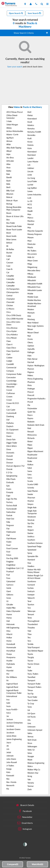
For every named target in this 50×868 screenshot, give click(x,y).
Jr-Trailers (10, 766)
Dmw (9, 449)
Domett (10, 456)
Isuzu (9, 706)
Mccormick (32, 254)
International (12, 696)
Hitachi (9, 634)
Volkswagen (32, 746)
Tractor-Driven (33, 664)
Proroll (30, 402)
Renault (31, 432)
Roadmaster (32, 455)
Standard (31, 560)
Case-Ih (9, 269)
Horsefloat (11, 651)
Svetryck (31, 591)
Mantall (31, 224)
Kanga (9, 769)
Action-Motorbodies (15, 131)
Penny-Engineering (35, 379)
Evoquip (10, 492)
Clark (8, 354)
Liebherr (31, 168)
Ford (8, 552)
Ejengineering (12, 476)
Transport (31, 680)
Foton (9, 555)
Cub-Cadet (11, 410)
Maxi (29, 241)
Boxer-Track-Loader (14, 230)
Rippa (30, 445)
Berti (8, 187)
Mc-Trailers (32, 251)
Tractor (30, 661)
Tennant (31, 614)
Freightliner (11, 565)
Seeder (30, 494)
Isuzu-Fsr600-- (12, 709)
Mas (29, 228)
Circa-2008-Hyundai (15, 319)
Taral (29, 601)
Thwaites (31, 628)
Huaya (9, 654)
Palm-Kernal (32, 359)
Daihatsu (10, 423)
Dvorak (9, 469)
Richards (31, 438)
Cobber (9, 358)
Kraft (30, 138)
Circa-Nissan (12, 338)
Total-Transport (34, 647)
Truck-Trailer (32, 697)
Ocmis (30, 339)
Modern (31, 309)
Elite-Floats (11, 479)
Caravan (10, 263)
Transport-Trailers (34, 687)
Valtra (30, 733)
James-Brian (11, 736)
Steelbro (31, 566)
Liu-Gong (31, 178)
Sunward (31, 585)
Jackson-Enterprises (15, 723)
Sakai (30, 468)
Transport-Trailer (34, 684)
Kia (8, 789)
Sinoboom (32, 517)
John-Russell (12, 762)
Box (8, 220)
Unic (29, 723)
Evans (9, 489)
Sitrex (30, 527)
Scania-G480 (33, 484)
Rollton (30, 465)
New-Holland (33, 323)
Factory (9, 502)
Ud (29, 710)
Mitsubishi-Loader (35, 290)
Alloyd (9, 151)
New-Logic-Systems (36, 326)
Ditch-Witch (12, 446)
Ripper (30, 448)
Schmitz (31, 488)
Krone (30, 142)
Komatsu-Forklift (34, 132)
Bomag (9, 204)
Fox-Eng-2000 (12, 558)
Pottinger (31, 389)
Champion (11, 299)
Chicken (10, 305)
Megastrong (32, 267)
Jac (8, 716)
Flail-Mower (11, 539)
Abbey (9, 128)
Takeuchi (31, 598)
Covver (9, 390)
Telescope (31, 611)
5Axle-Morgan (12, 125)
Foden (9, 542)
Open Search (16, 13)
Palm (29, 356)
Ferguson (10, 525)
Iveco (9, 713)
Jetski (9, 752)
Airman (9, 141)
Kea (8, 779)
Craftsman (11, 393)
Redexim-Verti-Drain (36, 425)
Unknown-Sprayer (35, 730)
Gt (7, 601)
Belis (8, 184)
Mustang (31, 319)
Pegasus (31, 372)
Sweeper (31, 595)
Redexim (31, 422)
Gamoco (10, 585)
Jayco (9, 743)
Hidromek (10, 624)
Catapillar (10, 276)
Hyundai (10, 671)
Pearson (31, 369)
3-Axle (9, 121)
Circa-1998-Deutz (14, 315)
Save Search (34, 13)
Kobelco (31, 125)
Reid (29, 428)
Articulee (10, 161)
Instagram (25, 829)
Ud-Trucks (32, 717)
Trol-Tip (30, 694)
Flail (8, 535)
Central (9, 296)
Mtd (29, 316)
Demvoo (10, 433)
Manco (30, 218)
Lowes (30, 191)
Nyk (29, 336)
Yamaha (31, 783)
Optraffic (31, 349)
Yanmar (31, 786)
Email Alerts (25, 823)
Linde (30, 175)
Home (9, 641)
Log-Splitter (32, 188)
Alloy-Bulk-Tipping (14, 148)
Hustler (9, 661)
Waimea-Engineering (36, 763)
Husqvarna (11, 657)
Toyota (30, 654)
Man (29, 214)
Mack (30, 208)
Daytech (10, 426)
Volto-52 (31, 750)
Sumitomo (32, 581)
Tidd (29, 631)
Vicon (30, 743)
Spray (30, 553)
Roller (30, 461)
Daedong (10, 416)
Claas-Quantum (13, 351)
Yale (29, 779)
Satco (30, 478)
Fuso (8, 578)
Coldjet (9, 361)
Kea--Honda (11, 782)
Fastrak (9, 515)
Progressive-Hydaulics (36, 399)
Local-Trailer (32, 181)
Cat (8, 272)
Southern (31, 540)
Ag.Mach (10, 138)
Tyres (30, 707)
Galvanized (11, 581)
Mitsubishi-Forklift (35, 284)
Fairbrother (11, 512)
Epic (8, 486)
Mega (30, 264)
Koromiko (31, 135)
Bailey (9, 171)
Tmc (29, 638)
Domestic (10, 453)
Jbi (8, 746)
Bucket (9, 253)
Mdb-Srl (31, 257)
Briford (9, 243)
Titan (30, 634)
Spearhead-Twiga (34, 546)
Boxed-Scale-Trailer (14, 226)
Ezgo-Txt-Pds (12, 499)
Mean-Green (33, 261)
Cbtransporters (13, 292)
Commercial (11, 368)
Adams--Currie (12, 134)
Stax (29, 563)
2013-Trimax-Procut (15, 112)
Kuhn (30, 148)
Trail (29, 667)
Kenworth (10, 785)
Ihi (7, 680)
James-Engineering (14, 739)
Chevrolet (10, 302)
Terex (30, 618)
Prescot (31, 392)
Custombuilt (11, 413)
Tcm (29, 608)
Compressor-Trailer (14, 374)
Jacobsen (10, 726)
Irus (8, 700)
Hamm (9, 614)
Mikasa (30, 274)
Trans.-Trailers (33, 674)
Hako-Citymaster (13, 611)
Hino (8, 631)
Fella (8, 522)
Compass (10, 371)
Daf (8, 420)
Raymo (30, 418)
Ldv (29, 165)
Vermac (31, 737)
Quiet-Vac (32, 412)
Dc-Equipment (12, 430)
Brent (9, 233)
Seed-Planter (33, 491)
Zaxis (30, 789)
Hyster (9, 667)
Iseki (8, 703)
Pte (29, 405)
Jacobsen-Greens (13, 729)
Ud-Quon (31, 713)
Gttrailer (10, 605)
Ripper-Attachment (35, 451)
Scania (30, 481)
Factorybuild (11, 509)
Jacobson (10, 733)
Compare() (13, 864)
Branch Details (25, 805)
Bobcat (9, 197)
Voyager (31, 756)
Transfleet (31, 677)
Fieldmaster (11, 532)
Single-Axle (32, 507)
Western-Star (33, 773)
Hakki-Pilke (11, 608)
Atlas (8, 164)
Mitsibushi (32, 277)
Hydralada (11, 664)
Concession (11, 377)
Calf (8, 259)
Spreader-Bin (33, 556)
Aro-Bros (10, 158)
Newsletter (25, 817)
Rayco (30, 415)
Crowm (9, 397)
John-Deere (11, 759)
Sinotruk (31, 520)
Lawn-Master (33, 162)
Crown (9, 400)
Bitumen (10, 194)
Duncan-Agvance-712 (15, 466)
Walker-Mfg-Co (34, 770)
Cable (9, 256)
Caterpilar (10, 279)
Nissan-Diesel (33, 333)
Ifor (8, 674)
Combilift (10, 364)
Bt (7, 246)
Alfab (9, 144)
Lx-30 (30, 201)
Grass (9, 598)
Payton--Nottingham (36, 366)
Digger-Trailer (12, 443)
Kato (8, 772)
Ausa (8, 167)
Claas (9, 341)
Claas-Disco (11, 348)
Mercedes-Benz (34, 270)
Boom (9, 213)
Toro (29, 641)
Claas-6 (9, 344)
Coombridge (11, 381)
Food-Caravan (12, 548)
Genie (9, 588)
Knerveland (32, 119)
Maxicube (31, 244)
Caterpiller (11, 286)
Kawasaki (10, 776)
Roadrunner (32, 458)
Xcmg (30, 776)
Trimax (30, 690)
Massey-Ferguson (35, 234)
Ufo (29, 720)
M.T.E (30, 204)
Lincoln (30, 171)
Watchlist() (37, 864)
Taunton (31, 605)
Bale (8, 174)
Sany (29, 474)
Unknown (31, 727)
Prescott (31, 395)
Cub (8, 406)
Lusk (29, 198)
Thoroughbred (33, 621)
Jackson (10, 719)
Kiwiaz (30, 115)
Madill (30, 211)
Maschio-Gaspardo (35, 231)
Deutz (9, 436)
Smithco (31, 537)
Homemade (11, 647)
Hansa (9, 618)
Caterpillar (11, 282)
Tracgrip (31, 657)
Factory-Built (12, 505)
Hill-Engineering (13, 628)
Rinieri (30, 441)
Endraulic (10, 482)
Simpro (30, 504)
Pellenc (30, 375)
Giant (9, 591)
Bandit (9, 177)
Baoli (8, 181)
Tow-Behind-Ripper (35, 651)
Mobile (30, 294)
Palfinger (31, 352)
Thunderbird (33, 624)
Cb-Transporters (13, 289)
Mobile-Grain (33, 297)
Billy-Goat (10, 191)
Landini (30, 158)
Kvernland (32, 155)
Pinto (30, 385)
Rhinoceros (32, 435)
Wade (30, 760)
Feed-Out (10, 519)
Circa (8, 312)
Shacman (31, 498)
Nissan (30, 329)
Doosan (10, 459)
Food (8, 545)
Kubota (30, 145)
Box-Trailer (11, 223)
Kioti (29, 112)
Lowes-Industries (34, 195)
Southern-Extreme (35, 543)
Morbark (31, 313)
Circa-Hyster (12, 331)
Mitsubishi (32, 280)
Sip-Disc (31, 523)
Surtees (31, 588)
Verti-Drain (32, 740)
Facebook (25, 811)
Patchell (31, 362)
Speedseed (32, 550)
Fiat (8, 529)
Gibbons (10, 595)
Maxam (31, 237)
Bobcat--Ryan (12, 200)
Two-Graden (33, 700)
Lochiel (30, 185)
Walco (30, 766)
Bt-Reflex (10, 249)
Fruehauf (10, 572)
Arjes (8, 154)
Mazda (30, 247)
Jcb (8, 749)
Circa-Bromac (12, 328)
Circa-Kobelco (12, 335)
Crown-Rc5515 (13, 403)
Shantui (31, 501)
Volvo (30, 753)
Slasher (30, 533)
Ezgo (8, 496)
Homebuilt (11, 644)
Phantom (31, 382)
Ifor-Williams (12, 677)
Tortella (30, 644)
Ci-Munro (10, 309)
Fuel (8, 575)
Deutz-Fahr (11, 439)
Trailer (30, 671)
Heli (8, 621)
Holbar (9, 638)
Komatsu (31, 129)
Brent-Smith (11, 236)
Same (30, 471)
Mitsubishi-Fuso (34, 287)
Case (8, 266)
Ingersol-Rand (12, 684)
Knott (30, 122)
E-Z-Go (9, 472)
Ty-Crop (31, 704)
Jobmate (10, 756)
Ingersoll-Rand (12, 687)
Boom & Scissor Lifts (15, 216)
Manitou (31, 221)
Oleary (30, 342)
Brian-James (11, 239)
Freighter (10, 562)
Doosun (10, 463)
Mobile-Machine (34, 300)
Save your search (15, 67)
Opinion (31, 346)
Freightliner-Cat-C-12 (15, 568)
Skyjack (31, 530)
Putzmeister (32, 408)
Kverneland (32, 152)
